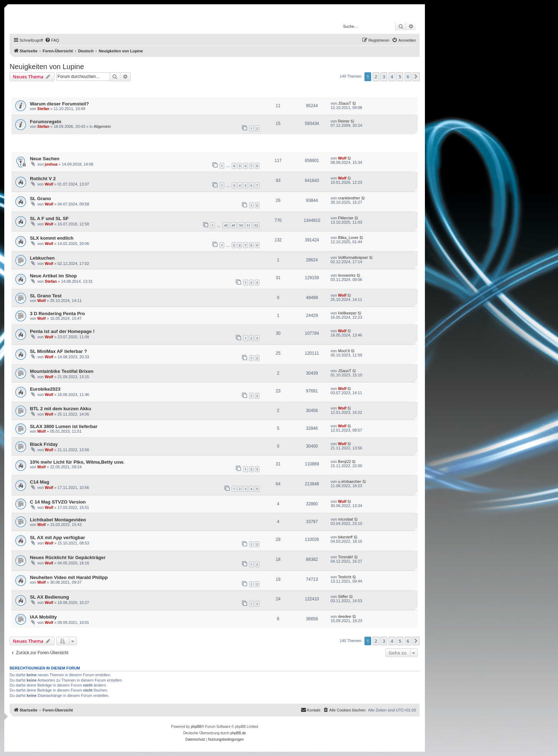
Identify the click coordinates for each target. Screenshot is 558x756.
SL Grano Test (46, 296)
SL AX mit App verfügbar (57, 538)
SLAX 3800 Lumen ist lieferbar (64, 426)
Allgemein (102, 126)
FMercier (346, 218)
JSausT (345, 103)
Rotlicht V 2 (43, 179)
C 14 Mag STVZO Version (58, 502)
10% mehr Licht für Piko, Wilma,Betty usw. (77, 462)
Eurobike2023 (45, 389)
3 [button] (384, 77)
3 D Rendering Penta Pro (57, 314)
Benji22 (345, 462)
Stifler (343, 596)
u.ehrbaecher (350, 481)
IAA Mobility (43, 617)
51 (248, 225)
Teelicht (345, 577)
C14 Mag (40, 482)
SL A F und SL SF (49, 218)
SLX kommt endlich (52, 238)
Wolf (342, 158)
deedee (345, 616)
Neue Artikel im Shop (53, 276)
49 (233, 225)
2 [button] (376, 77)
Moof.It (344, 351)
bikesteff (345, 537)
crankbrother (349, 198)
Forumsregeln (46, 122)
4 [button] (392, 77)
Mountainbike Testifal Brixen (62, 371)
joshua (51, 164)
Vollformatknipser (353, 257)
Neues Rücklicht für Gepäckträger (68, 557)
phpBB (196, 727)
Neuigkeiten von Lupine (47, 67)
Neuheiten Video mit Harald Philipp (69, 577)
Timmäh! (346, 557)
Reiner (344, 121)
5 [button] (400, 77)
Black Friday (44, 444)
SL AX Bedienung (49, 597)
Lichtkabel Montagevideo (58, 520)
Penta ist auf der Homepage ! (62, 331)
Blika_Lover (348, 238)
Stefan (43, 109)
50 (241, 225)
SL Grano (40, 199)
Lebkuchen (42, 258)
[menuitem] (52, 40)
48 (226, 225)
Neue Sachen (45, 159)
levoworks (347, 275)
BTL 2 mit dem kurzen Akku (60, 409)
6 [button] (408, 77)
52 (256, 225)
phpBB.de (238, 733)
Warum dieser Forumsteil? (59, 104)
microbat (346, 519)
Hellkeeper (348, 313)
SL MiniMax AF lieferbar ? (58, 351)
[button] (416, 77)
